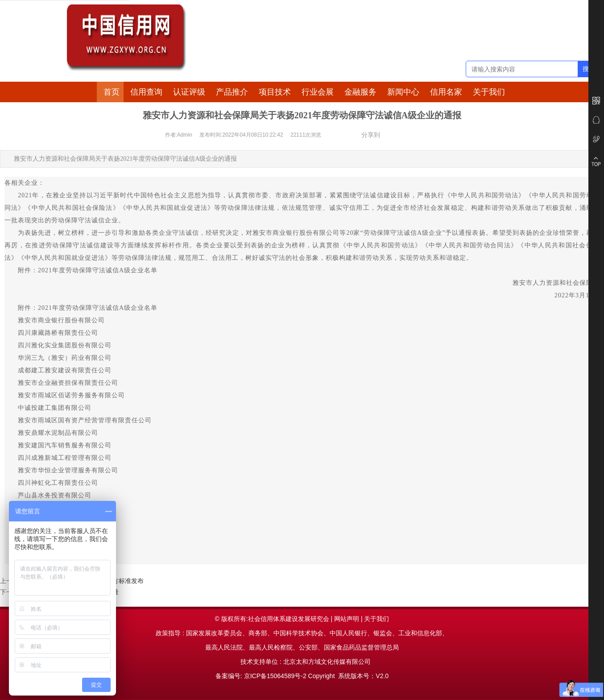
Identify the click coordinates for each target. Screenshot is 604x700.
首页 (112, 92)
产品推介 (232, 92)
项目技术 (275, 92)
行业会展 (318, 92)
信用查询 (146, 92)
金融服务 (360, 92)
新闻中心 (403, 92)
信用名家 (446, 92)
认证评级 (189, 92)
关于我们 (489, 92)
